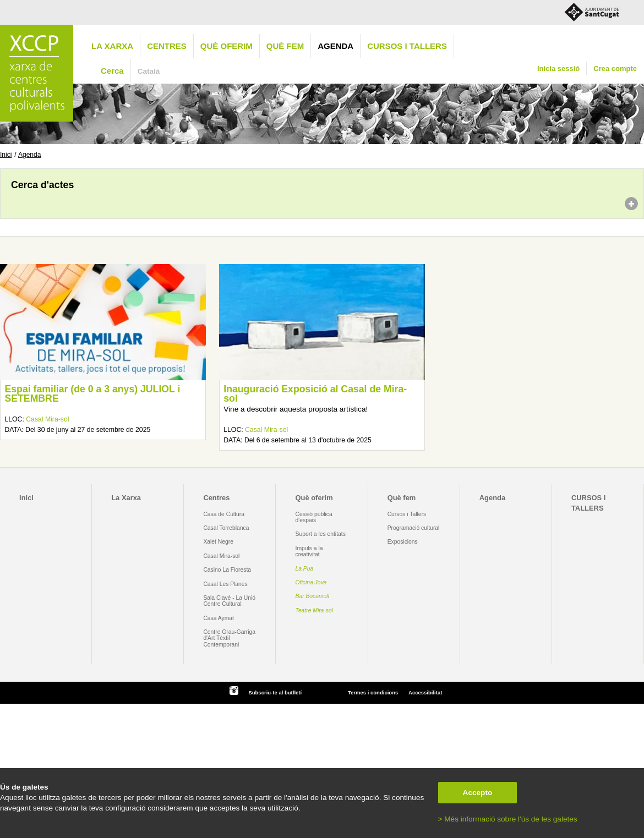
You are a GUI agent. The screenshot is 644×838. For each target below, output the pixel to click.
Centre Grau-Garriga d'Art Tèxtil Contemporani (229, 638)
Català (149, 71)
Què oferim (227, 46)
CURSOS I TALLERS (407, 46)
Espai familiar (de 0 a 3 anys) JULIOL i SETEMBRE (92, 394)
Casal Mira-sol (47, 419)
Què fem (285, 46)
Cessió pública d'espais (314, 517)
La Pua (305, 569)
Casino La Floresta (227, 570)
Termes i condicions (373, 692)
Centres (167, 46)
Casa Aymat (219, 618)
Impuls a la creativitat (309, 551)
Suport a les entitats (321, 534)
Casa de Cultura (224, 514)
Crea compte (615, 69)
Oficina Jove (311, 582)
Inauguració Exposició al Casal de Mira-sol (315, 394)
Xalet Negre (218, 542)
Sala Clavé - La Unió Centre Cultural (229, 601)
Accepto (478, 793)
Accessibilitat (425, 692)
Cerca (112, 71)
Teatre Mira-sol (315, 610)
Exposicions (403, 542)
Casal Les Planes (225, 584)
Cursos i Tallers (407, 514)
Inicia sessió (558, 69)
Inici (6, 155)
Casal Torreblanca (226, 528)
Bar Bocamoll (312, 596)
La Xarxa (112, 46)
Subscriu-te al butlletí (275, 692)
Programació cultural (414, 528)
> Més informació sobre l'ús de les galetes (508, 819)
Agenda (335, 46)
